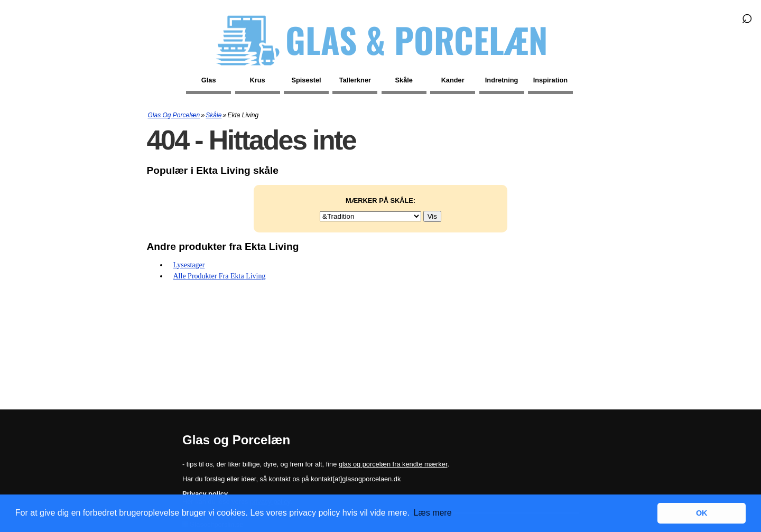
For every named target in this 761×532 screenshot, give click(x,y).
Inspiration (550, 80)
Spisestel (306, 80)
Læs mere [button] (433, 513)
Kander (453, 80)
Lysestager (189, 265)
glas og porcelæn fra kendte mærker (393, 464)
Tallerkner (355, 80)
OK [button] (702, 513)
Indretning (502, 80)
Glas (209, 80)
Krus (258, 80)
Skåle (404, 80)
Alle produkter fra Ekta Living (220, 276)
